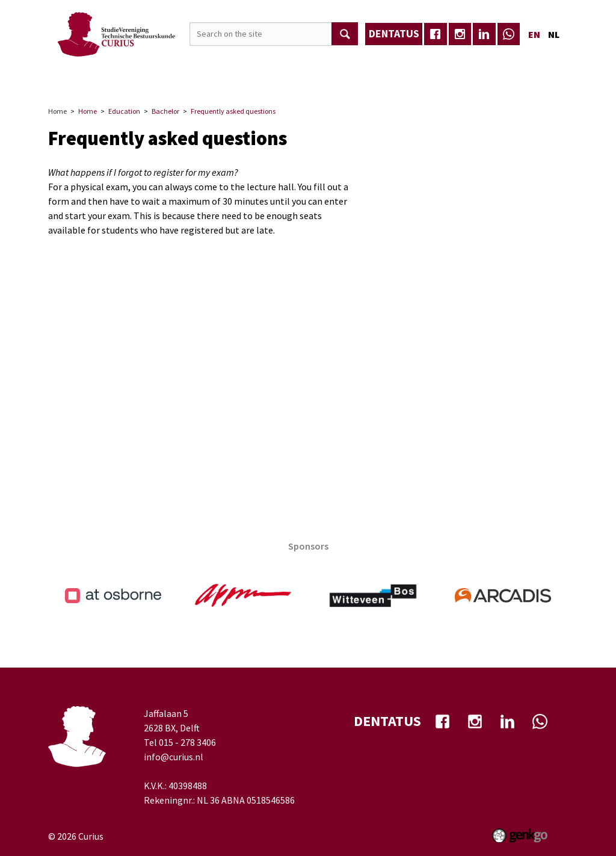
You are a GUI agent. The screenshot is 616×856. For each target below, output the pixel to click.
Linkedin (484, 34)
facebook (436, 34)
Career (268, 82)
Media (377, 82)
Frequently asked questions (233, 111)
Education (323, 82)
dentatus (394, 33)
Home (113, 82)
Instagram (460, 34)
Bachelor (165, 111)
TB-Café (426, 82)
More (537, 82)
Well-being (484, 82)
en (534, 34)
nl (554, 34)
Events (221, 82)
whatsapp (509, 34)
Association (162, 82)
